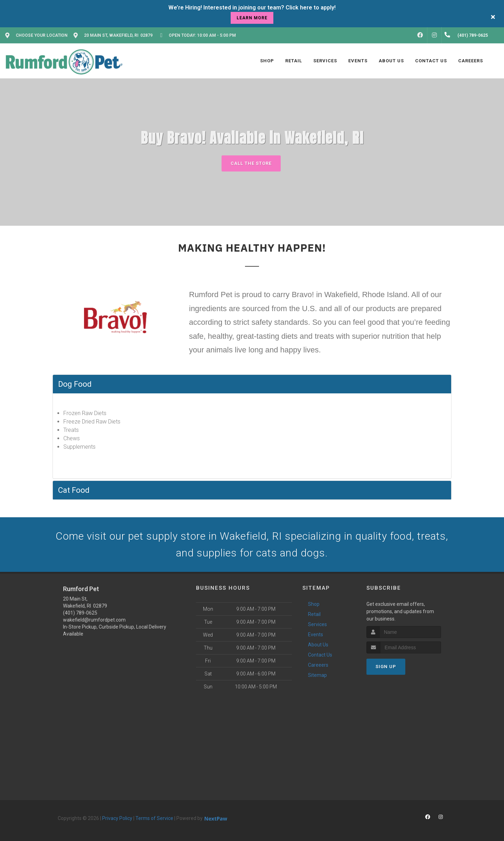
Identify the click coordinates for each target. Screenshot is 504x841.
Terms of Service (154, 818)
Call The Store (251, 163)
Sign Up (386, 667)
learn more (252, 18)
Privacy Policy (117, 818)
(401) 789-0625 (80, 613)
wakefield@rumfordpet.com (94, 620)
